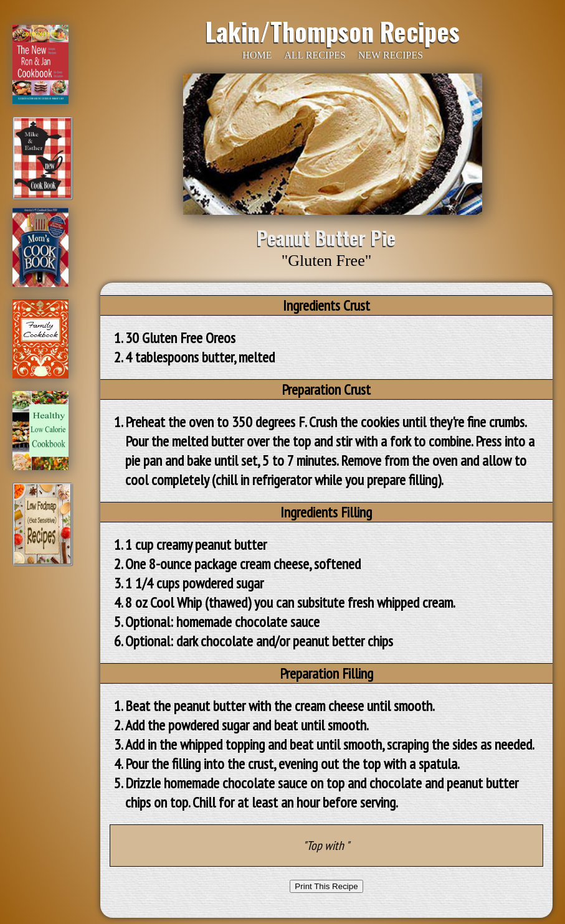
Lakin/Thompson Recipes (333, 31)
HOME (257, 55)
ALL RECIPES (315, 55)
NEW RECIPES (391, 55)
